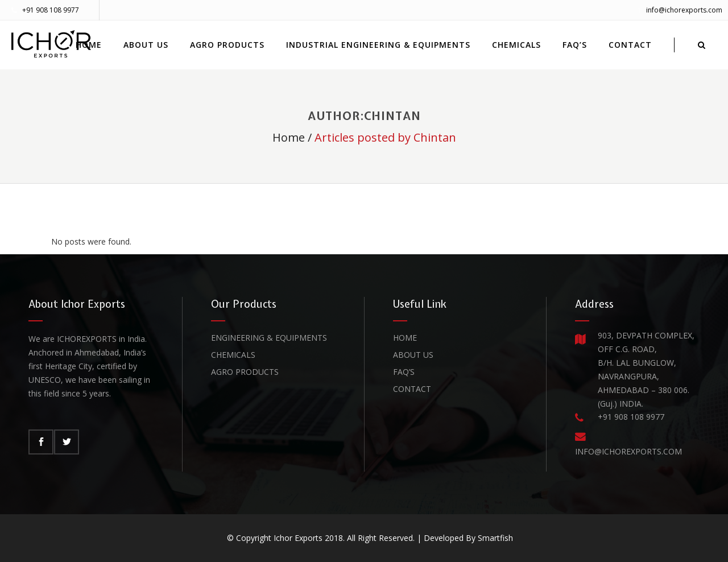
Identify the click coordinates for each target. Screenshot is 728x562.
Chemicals (233, 355)
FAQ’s (404, 372)
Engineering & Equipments (269, 338)
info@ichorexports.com (684, 10)
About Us (413, 355)
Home (289, 137)
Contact (412, 389)
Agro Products (245, 372)
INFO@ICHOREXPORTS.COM (628, 451)
